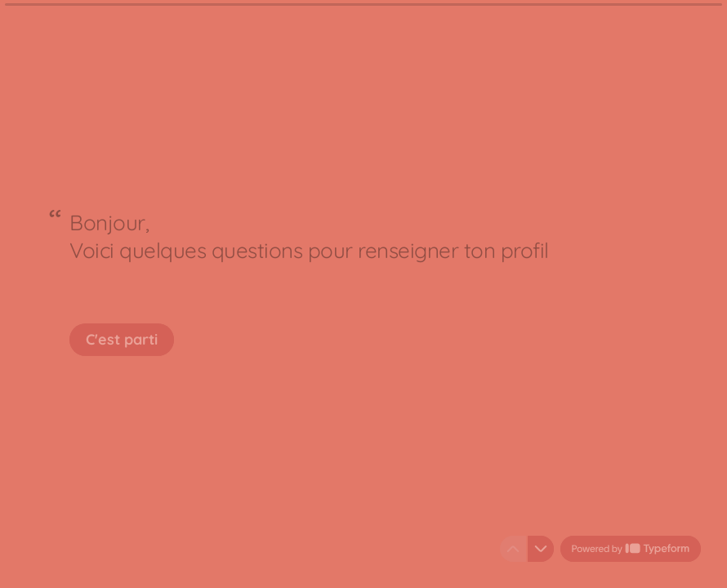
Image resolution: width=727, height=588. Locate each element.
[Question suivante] (541, 549)
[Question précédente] (513, 549)
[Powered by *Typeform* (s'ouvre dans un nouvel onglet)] (631, 549)
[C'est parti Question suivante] (122, 339)
